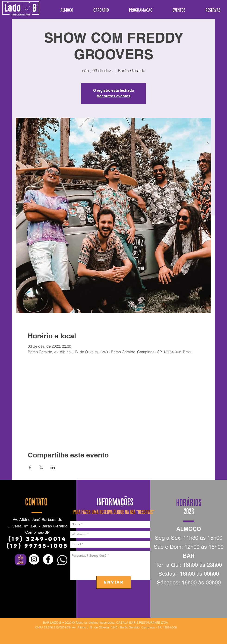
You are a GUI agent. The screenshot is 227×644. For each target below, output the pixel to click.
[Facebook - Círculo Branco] (48, 559)
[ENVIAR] (114, 582)
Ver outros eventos (114, 96)
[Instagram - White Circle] (34, 559)
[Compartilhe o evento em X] (41, 467)
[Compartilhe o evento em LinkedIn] (53, 467)
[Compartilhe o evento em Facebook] (30, 467)
